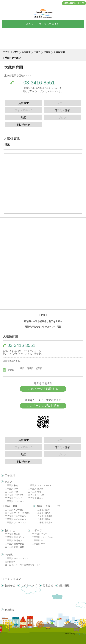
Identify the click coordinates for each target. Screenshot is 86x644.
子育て (37, 52)
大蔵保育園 (59, 52)
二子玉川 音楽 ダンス (15, 537)
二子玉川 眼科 (44, 519)
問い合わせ (24, 125)
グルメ (9, 482)
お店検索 (26, 52)
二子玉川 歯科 (44, 510)
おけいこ (10, 530)
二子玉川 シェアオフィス (17, 558)
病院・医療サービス (49, 506)
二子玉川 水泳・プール (42, 537)
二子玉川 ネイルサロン (16, 519)
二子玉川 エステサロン (16, 516)
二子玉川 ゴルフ (39, 534)
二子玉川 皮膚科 (45, 516)
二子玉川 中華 (11, 489)
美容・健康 (11, 506)
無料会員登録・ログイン (75, 3)
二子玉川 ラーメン (37, 495)
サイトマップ (29, 585)
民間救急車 (10, 562)
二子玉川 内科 (44, 513)
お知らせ (10, 585)
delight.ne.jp (81, 634)
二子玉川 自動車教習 (15, 544)
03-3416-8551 (39, 83)
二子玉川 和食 (11, 485)
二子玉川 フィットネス (16, 523)
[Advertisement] (43, 43)
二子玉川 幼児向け (14, 540)
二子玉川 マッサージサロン (18, 513)
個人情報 (64, 585)
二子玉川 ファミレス (15, 501)
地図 (24, 118)
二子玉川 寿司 (35, 492)
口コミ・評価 (62, 110)
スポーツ (37, 530)
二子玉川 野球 (38, 544)
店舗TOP (24, 103)
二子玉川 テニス (39, 540)
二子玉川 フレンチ (14, 498)
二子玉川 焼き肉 (36, 498)
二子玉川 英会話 (12, 534)
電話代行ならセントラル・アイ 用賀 (43, 327)
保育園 (47, 52)
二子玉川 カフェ (36, 489)
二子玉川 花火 (13, 579)
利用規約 (10, 610)
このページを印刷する (43, 389)
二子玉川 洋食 (11, 492)
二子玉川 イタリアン (15, 495)
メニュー (43, 24)
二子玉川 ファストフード (40, 485)
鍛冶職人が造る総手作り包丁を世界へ (43, 321)
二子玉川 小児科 (45, 523)
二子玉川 (10, 475)
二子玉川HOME (11, 52)
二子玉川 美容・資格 (15, 547)
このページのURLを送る (43, 406)
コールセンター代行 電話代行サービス (23, 565)
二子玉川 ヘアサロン (15, 510)
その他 (9, 555)
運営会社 (48, 585)
